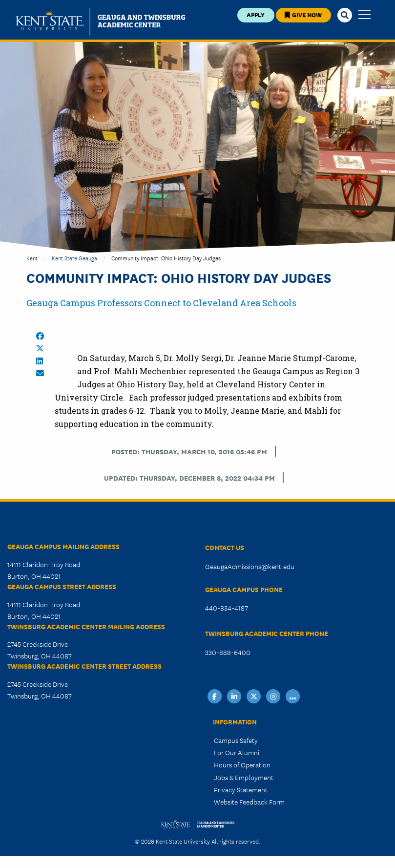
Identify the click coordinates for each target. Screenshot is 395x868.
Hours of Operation (242, 764)
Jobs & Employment (244, 777)
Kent (32, 258)
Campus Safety (236, 740)
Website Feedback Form (249, 802)
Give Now (303, 14)
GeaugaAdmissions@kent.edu (250, 566)
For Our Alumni (237, 752)
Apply (256, 14)
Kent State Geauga (74, 258)
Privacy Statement (241, 789)
